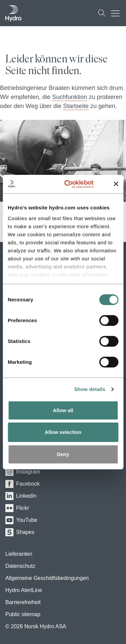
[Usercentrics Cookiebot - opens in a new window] (75, 184)
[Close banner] (116, 184)
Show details (90, 389)
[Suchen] (102, 13)
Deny (63, 454)
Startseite (76, 106)
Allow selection (63, 432)
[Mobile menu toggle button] (117, 13)
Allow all (63, 410)
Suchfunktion (70, 97)
